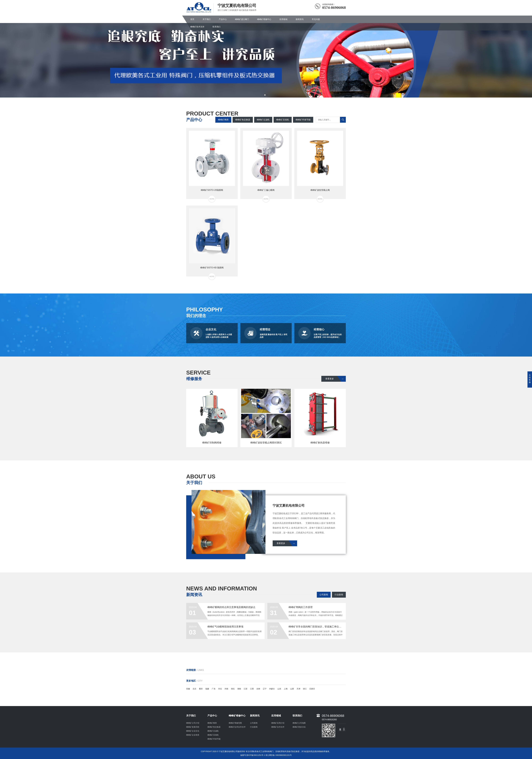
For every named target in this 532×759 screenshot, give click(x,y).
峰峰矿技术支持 (197, 27)
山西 (292, 689)
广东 (214, 689)
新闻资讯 (300, 19)
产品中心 (223, 19)
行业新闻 (339, 595)
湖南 (239, 689)
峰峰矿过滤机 (263, 120)
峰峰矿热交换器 (243, 120)
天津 (298, 689)
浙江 (305, 689)
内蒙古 (272, 689)
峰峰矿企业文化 (193, 731)
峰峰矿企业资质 (193, 735)
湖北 (233, 689)
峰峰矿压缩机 (283, 120)
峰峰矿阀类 (223, 120)
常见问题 (316, 19)
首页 (192, 19)
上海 (286, 689)
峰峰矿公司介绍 (193, 723)
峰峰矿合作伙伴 (278, 727)
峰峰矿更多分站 (299, 727)
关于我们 (207, 19)
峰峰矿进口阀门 (242, 19)
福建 (207, 689)
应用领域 (283, 19)
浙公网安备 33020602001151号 (279, 755)
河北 (220, 689)
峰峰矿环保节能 (303, 120)
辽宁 (265, 689)
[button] (265, 95)
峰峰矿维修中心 (264, 19)
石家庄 (312, 689)
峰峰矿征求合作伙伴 (237, 727)
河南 (226, 689)
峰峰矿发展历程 (193, 727)
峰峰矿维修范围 (235, 723)
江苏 (246, 689)
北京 (194, 689)
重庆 (201, 689)
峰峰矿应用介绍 (278, 723)
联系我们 (217, 27)
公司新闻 (324, 595)
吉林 (258, 689)
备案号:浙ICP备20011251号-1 (253, 755)
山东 (279, 689)
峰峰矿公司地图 (299, 723)
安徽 (188, 689)
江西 (252, 689)
